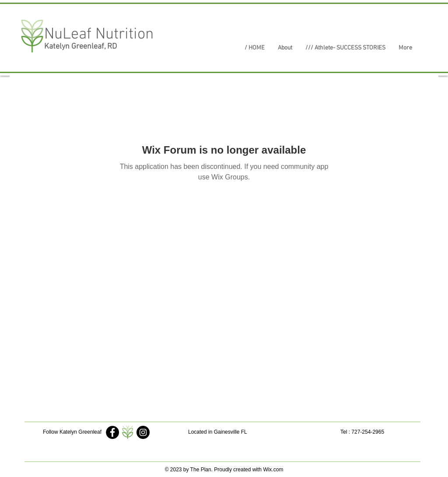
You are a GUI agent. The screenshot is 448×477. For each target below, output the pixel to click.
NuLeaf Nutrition (99, 35)
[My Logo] (128, 432)
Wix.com (273, 470)
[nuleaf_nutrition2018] (143, 432)
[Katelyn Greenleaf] (112, 432)
